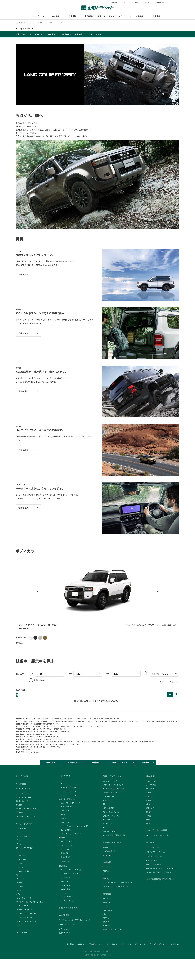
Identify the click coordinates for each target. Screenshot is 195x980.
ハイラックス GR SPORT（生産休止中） (74, 826)
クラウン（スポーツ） (24, 917)
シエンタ (19, 867)
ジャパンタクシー (66, 897)
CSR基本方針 (175, 944)
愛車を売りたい (65, 933)
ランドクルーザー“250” (25, 29)
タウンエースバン (66, 881)
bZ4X (18, 929)
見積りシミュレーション (24, 816)
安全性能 (78, 34)
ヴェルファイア (22, 863)
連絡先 (105, 914)
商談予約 (19, 805)
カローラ (19, 879)
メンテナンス (107, 800)
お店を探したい (65, 929)
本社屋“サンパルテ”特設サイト (114, 886)
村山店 (149, 800)
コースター (64, 893)
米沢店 (149, 816)
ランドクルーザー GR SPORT (70, 834)
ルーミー (19, 844)
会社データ (107, 926)
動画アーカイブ (108, 856)
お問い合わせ (160, 3)
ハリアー (19, 925)
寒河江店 (149, 796)
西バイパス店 (151, 789)
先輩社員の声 (107, 910)
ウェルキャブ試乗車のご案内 (26, 809)
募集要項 (106, 922)
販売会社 (106, 918)
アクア (19, 832)
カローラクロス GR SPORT (69, 803)
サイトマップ (147, 3)
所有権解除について (118, 3)
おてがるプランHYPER (23, 797)
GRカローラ (64, 811)
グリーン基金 (151, 847)
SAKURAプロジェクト (154, 865)
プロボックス (65, 889)
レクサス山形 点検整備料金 (112, 835)
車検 (104, 804)
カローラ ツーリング (23, 898)
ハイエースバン (65, 885)
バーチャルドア (21, 789)
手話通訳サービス (152, 856)
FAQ (104, 827)
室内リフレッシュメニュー (112, 816)
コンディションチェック (111, 812)
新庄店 (149, 804)
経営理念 (106, 871)
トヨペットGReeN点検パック (113, 785)
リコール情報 (134, 3)
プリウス (19, 886)
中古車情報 (19, 812)
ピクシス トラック (66, 845)
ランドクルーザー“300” (68, 787)
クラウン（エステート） (25, 909)
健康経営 (106, 879)
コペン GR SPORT (66, 807)
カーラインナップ (22, 793)
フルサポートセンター (110, 831)
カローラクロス (22, 906)
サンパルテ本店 (152, 781)
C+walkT (63, 861)
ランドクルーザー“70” (68, 791)
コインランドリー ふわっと (156, 835)
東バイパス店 (151, 785)
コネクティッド (95, 34)
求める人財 (107, 902)
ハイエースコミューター (68, 901)
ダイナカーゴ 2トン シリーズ (70, 874)
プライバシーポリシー (157, 944)
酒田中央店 (150, 808)
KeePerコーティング (110, 781)
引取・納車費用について (111, 793)
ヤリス (19, 840)
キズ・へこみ (107, 823)
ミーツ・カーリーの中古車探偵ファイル (73, 920)
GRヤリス (63, 818)
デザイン (38, 34)
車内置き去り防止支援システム (114, 789)
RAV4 (62, 784)
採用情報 (81, 944)
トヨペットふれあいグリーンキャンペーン (161, 872)
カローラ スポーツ (23, 836)
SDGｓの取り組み (152, 861)
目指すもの (107, 899)
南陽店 (149, 820)
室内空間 (52, 34)
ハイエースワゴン (22, 871)
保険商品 (106, 847)
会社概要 (106, 867)
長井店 (149, 823)
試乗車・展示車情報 (22, 801)
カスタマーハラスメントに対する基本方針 (117, 883)
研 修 (105, 906)
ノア (18, 852)
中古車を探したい (65, 924)
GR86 (62, 814)
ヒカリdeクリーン (109, 796)
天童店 (149, 793)
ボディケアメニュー (110, 820)
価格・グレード (22, 34)
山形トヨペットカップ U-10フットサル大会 (161, 868)
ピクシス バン (65, 849)
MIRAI (18, 890)
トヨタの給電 (107, 851)
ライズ (62, 780)
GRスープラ (64, 822)
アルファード (21, 859)
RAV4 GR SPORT (66, 830)
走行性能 (65, 34)
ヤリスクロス (65, 776)
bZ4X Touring (21, 933)
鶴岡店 (149, 812)
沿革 (104, 875)
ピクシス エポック (66, 841)
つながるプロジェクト (154, 852)
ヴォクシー (20, 855)
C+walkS (63, 857)
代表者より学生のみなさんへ (113, 929)
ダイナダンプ (65, 877)
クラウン (19, 883)
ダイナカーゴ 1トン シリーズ (70, 870)
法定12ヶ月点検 (108, 808)
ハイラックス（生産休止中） (26, 921)
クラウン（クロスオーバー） (26, 913)
